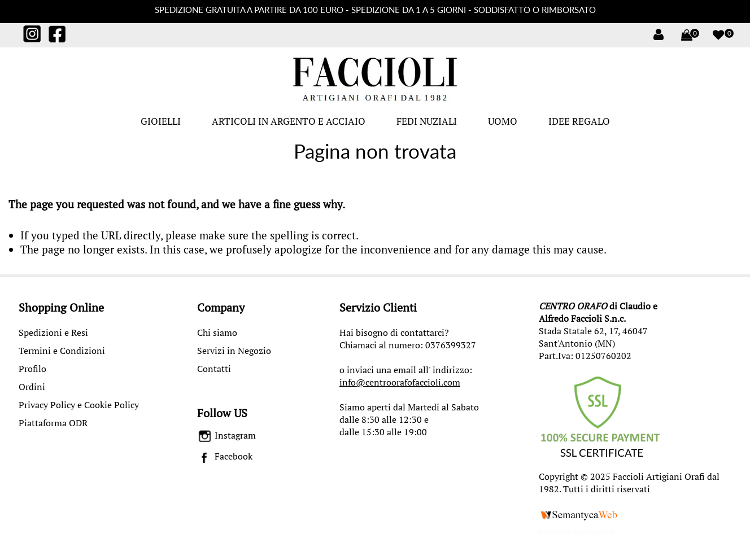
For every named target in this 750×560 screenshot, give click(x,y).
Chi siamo (217, 333)
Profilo (32, 369)
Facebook (225, 456)
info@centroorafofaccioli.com (400, 382)
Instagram (227, 435)
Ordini (32, 387)
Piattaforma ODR (53, 423)
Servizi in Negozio (234, 351)
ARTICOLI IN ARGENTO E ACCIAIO (289, 121)
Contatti (214, 369)
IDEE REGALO (579, 121)
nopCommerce (594, 532)
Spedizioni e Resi (53, 333)
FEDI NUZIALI (427, 121)
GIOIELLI (161, 121)
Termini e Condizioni (62, 351)
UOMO (503, 121)
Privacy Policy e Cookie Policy (79, 405)
